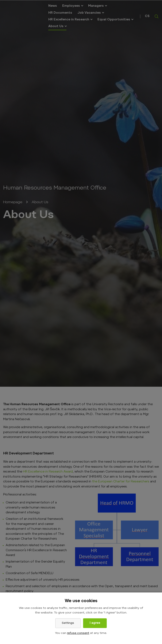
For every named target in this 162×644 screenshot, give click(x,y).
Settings (68, 623)
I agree (95, 623)
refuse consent (78, 633)
